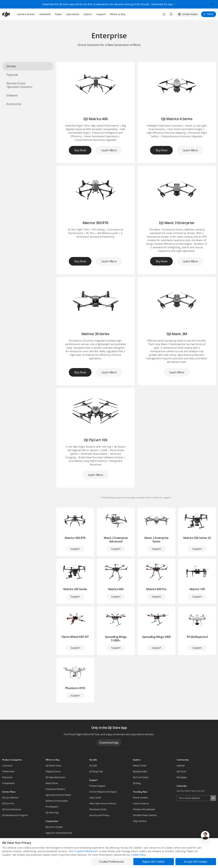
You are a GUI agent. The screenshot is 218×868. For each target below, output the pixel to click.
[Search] (164, 14)
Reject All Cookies (154, 862)
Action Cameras (141, 803)
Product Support (97, 786)
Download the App (162, 3)
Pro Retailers (52, 807)
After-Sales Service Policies (103, 803)
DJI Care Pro (8, 803)
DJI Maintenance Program (15, 815)
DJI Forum (181, 771)
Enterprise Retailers (55, 789)
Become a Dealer (54, 827)
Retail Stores (52, 783)
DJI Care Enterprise (12, 809)
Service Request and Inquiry (103, 792)
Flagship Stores (53, 771)
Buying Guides (140, 771)
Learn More (109, 150)
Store (210, 14)
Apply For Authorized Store (59, 833)
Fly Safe (93, 766)
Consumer (7, 766)
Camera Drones (26, 14)
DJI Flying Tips (96, 771)
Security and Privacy (99, 815)
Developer (182, 777)
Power (58, 14)
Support (101, 14)
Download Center (98, 809)
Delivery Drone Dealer (57, 801)
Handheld (45, 14)
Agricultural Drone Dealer (58, 795)
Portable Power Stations (145, 815)
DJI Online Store (53, 766)
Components (8, 783)
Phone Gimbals (140, 798)
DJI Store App (52, 813)
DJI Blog (137, 783)
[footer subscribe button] (213, 798)
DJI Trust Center (141, 777)
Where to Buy (118, 14)
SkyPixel (181, 766)
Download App (109, 743)
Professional (8, 771)
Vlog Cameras (140, 821)
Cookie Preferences (86, 851)
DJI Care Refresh (10, 798)
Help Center (95, 798)
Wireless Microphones (144, 809)
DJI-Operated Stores (56, 777)
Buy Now (80, 150)
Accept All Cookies (196, 862)
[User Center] (171, 14)
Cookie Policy (139, 855)
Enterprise (7, 777)
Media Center (140, 766)
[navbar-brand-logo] (10, 14)
